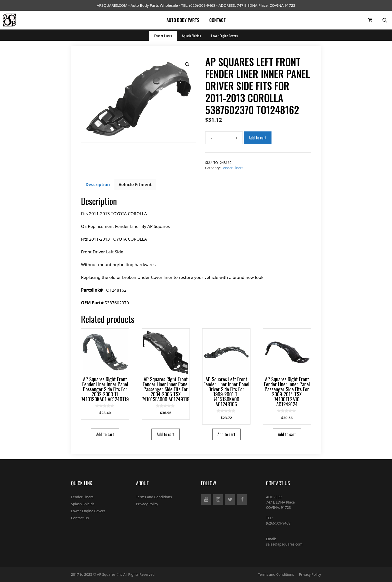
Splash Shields (191, 36)
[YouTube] (206, 500)
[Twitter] (230, 500)
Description (98, 185)
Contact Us (80, 518)
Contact (217, 20)
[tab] (98, 184)
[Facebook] (242, 500)
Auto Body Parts (183, 20)
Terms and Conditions (154, 497)
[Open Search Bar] (385, 20)
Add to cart (258, 138)
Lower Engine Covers (224, 36)
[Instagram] (218, 500)
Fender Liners (163, 36)
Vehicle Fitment (135, 185)
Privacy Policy (147, 504)
